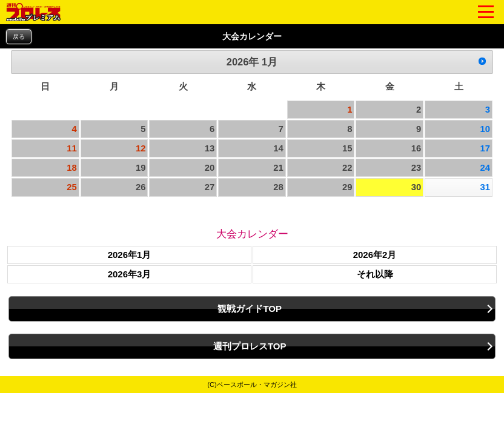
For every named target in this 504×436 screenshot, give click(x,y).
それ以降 (375, 274)
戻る (19, 37)
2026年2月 (375, 255)
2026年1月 (130, 255)
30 (416, 187)
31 (485, 187)
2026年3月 (130, 274)
